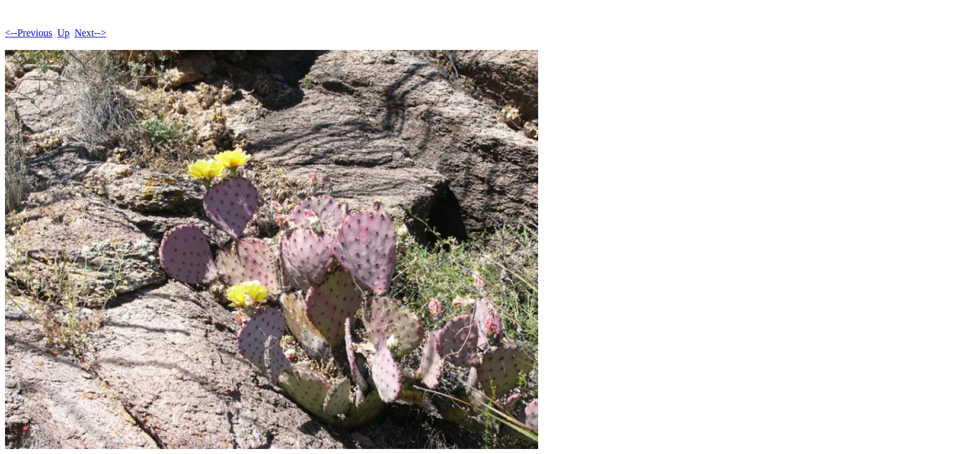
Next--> (90, 33)
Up (64, 33)
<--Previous (29, 33)
